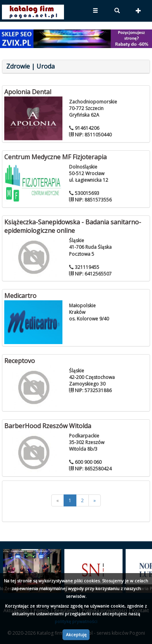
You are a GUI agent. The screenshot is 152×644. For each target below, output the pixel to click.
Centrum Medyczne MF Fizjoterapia (55, 157)
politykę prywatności (76, 621)
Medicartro (20, 296)
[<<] (58, 500)
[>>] (95, 500)
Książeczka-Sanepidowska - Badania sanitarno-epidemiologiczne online (73, 226)
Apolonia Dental (28, 92)
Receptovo (20, 361)
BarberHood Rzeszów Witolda (48, 426)
